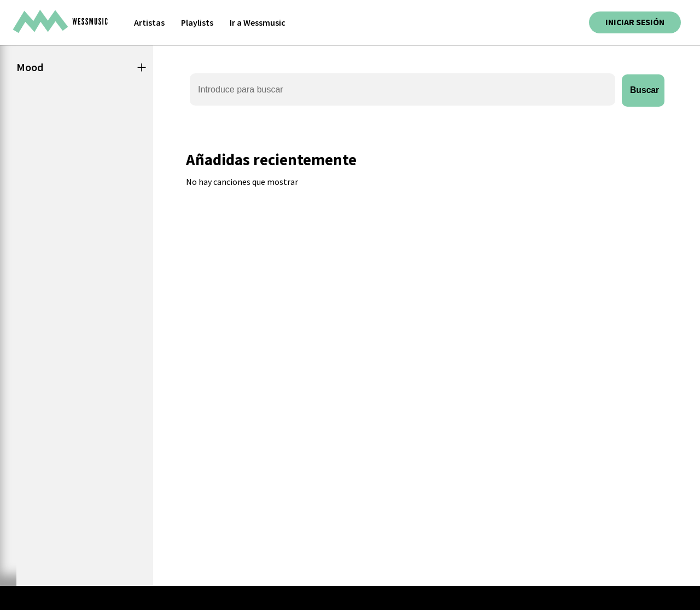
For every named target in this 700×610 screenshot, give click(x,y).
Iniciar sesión (634, 22)
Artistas (149, 22)
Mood (30, 67)
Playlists (197, 22)
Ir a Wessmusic (258, 22)
